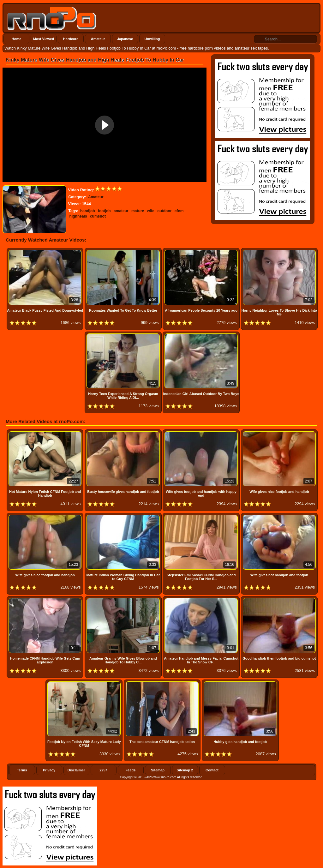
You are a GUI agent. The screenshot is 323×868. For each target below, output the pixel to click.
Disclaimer (76, 770)
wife (150, 211)
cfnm (179, 211)
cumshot (98, 216)
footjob (104, 211)
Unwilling (152, 39)
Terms (22, 770)
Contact (212, 770)
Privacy (49, 770)
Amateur (98, 39)
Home (17, 39)
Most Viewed (44, 39)
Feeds (131, 770)
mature (138, 211)
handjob (88, 211)
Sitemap (158, 770)
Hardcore (71, 39)
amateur (121, 211)
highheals (78, 216)
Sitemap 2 (185, 770)
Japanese (125, 39)
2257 (103, 770)
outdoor (164, 211)
